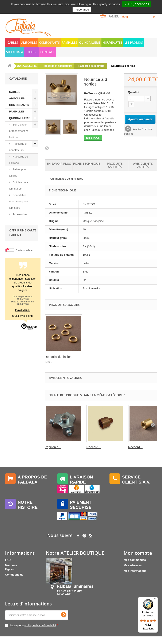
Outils (16, 285)
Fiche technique (87, 163)
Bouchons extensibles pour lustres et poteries (20, 240)
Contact (48, 52)
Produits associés (115, 165)
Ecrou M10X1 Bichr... (60, 357)
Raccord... (94, 447)
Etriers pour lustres (18, 173)
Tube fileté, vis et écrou (20, 269)
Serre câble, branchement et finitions (19, 131)
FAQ (8, 560)
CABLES (13, 42)
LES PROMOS (134, 42)
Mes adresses (133, 565)
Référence (91, 93)
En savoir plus (59, 163)
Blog (32, 52)
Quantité (133, 92)
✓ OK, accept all (137, 4)
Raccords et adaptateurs (18, 147)
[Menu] (155, 599)
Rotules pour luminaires (19, 185)
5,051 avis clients (23, 411)
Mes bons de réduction (139, 580)
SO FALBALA (15, 52)
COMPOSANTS (49, 42)
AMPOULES (29, 42)
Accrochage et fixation (20, 256)
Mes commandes (135, 560)
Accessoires (20, 278)
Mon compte (138, 553)
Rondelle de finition (100, 357)
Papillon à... (53, 447)
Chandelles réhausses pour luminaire (19, 201)
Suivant (47, 148)
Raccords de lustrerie (19, 160)
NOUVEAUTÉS (112, 42)
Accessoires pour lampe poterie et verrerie (20, 221)
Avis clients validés (143, 165)
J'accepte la (34, 633)
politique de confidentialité (40, 633)
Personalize (82, 10)
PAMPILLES (69, 42)
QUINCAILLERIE (90, 42)
